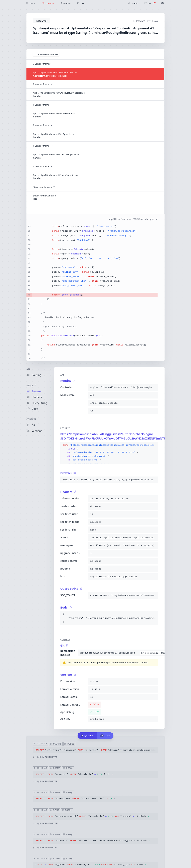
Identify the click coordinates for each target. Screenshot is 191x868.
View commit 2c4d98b (153, 653)
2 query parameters (46, 823)
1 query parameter (45, 757)
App (28, 369)
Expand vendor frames (46, 54)
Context (31, 420)
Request (31, 386)
